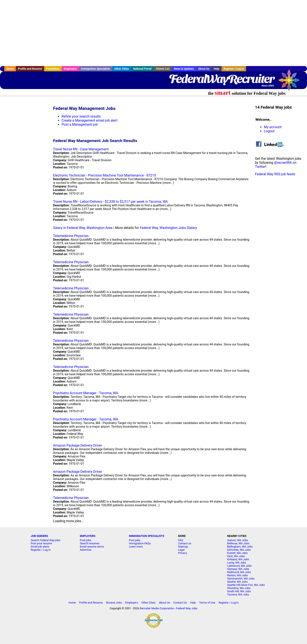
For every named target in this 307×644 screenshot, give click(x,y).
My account (273, 127)
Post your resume (41, 543)
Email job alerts (40, 547)
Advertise (85, 550)
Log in (47, 550)
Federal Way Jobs (187, 608)
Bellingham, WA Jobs (240, 547)
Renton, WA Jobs (238, 575)
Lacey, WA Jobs (237, 563)
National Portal (142, 69)
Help (216, 69)
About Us (204, 69)
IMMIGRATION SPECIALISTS (147, 536)
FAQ (180, 540)
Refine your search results (81, 116)
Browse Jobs (114, 603)
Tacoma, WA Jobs (238, 594)
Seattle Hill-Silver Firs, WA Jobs (246, 585)
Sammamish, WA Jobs (241, 579)
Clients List (163, 69)
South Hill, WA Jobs (239, 591)
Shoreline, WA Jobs (239, 588)
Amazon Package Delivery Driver (78, 445)
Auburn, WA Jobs (238, 540)
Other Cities (122, 69)
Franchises (53, 69)
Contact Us (180, 603)
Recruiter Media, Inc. (291, 82)
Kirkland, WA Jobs (238, 559)
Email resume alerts (92, 547)
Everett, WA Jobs (237, 553)
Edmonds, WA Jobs (239, 550)
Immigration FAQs (140, 543)
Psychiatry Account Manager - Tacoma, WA (86, 393)
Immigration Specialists (96, 69)
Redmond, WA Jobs (239, 572)
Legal (181, 550)
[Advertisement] (153, 33)
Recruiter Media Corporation (157, 608)
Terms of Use (207, 603)
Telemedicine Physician (71, 236)
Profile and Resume (30, 69)
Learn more (136, 547)
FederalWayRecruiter (221, 79)
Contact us (185, 543)
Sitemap (183, 547)
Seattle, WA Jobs (237, 582)
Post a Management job (80, 124)
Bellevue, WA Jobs (238, 543)
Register (36, 550)
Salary (192, 228)
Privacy (182, 553)
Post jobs (85, 540)
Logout (269, 131)
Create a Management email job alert (90, 120)
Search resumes (90, 543)
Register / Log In (234, 69)
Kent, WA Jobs (236, 556)
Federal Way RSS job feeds (275, 174)
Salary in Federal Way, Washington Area (83, 228)
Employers (70, 69)
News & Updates (184, 69)
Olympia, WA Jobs (238, 569)
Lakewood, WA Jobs (240, 566)
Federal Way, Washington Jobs (163, 228)
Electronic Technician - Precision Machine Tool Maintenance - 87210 (105, 175)
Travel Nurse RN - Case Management (81, 149)
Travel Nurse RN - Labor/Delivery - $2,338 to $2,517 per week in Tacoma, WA (110, 202)
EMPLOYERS (88, 536)
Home (10, 69)
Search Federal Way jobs (46, 540)
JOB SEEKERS (39, 536)
